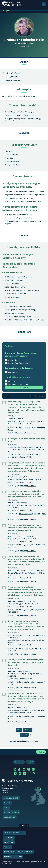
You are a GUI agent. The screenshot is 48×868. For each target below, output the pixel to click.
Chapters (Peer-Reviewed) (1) (18, 363)
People (6, 10)
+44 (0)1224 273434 (13, 77)
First (20, 729)
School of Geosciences (14, 81)
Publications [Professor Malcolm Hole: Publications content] (24, 332)
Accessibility (9, 842)
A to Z (6, 808)
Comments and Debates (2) (18, 384)
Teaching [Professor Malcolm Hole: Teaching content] (24, 235)
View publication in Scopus (26, 433)
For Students (19, 762)
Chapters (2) (12, 360)
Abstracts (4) (12, 372)
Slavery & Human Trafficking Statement (18, 852)
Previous (28, 729)
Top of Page (24, 825)
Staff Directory (10, 817)
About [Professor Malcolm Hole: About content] (24, 62)
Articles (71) (12, 381)
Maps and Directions (11, 812)
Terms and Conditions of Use (14, 833)
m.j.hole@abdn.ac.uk (13, 73)
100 (24, 741)
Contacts (7, 803)
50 (21, 741)
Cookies (7, 847)
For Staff (30, 762)
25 (18, 741)
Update (41, 752)
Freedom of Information (13, 856)
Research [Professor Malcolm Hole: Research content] (24, 133)
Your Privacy (9, 837)
